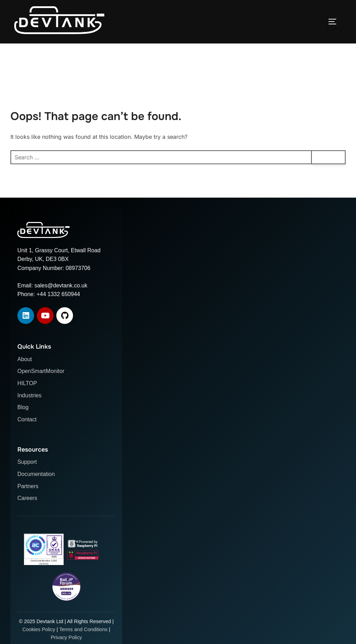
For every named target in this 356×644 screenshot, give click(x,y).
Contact (27, 436)
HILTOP (27, 400)
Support (27, 479)
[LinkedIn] (26, 333)
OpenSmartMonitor (41, 388)
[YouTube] (45, 333)
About (25, 376)
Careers (27, 515)
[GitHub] (65, 333)
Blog (23, 424)
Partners (28, 503)
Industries (29, 412)
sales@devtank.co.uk (61, 302)
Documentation (36, 491)
